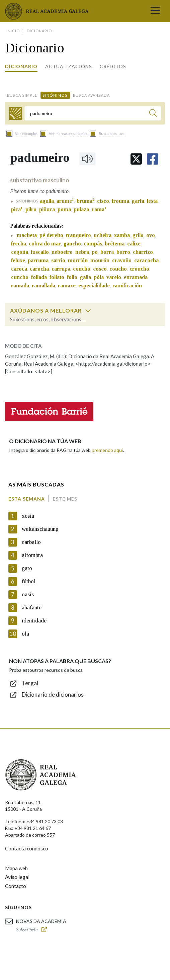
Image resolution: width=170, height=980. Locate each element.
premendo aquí (107, 450)
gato (27, 568)
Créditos (113, 66)
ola (25, 634)
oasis (28, 594)
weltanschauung (40, 529)
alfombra (32, 555)
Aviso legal (17, 877)
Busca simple (22, 95)
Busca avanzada (91, 95)
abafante (32, 608)
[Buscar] (153, 114)
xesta (28, 516)
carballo (31, 542)
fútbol (29, 581)
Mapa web (16, 868)
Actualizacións (69, 66)
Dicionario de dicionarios (53, 694)
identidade (34, 621)
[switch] (88, 311)
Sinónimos (55, 95)
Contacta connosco (27, 848)
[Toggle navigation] (155, 11)
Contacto (16, 886)
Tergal (30, 683)
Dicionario (21, 66)
